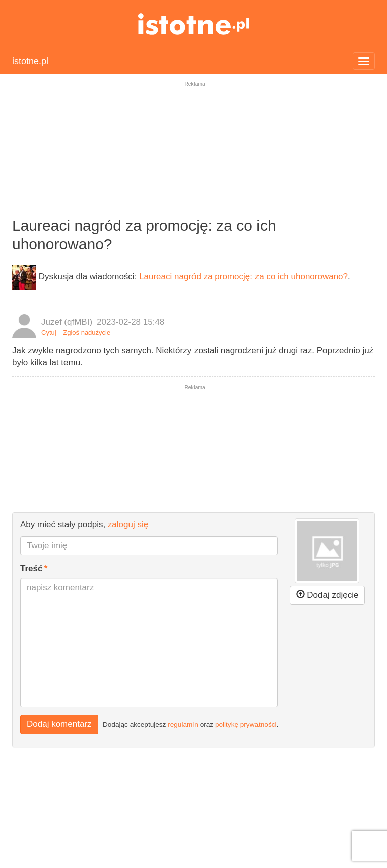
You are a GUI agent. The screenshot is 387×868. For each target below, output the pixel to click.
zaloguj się (128, 524)
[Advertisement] (193, 156)
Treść (31, 569)
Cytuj (49, 333)
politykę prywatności (246, 725)
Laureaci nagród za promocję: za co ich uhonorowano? (243, 277)
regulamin (183, 725)
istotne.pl (194, 24)
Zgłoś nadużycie (87, 333)
